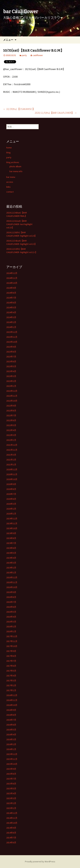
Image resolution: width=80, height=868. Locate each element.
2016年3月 (11, 739)
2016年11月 (12, 700)
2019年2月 (11, 568)
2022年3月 (11, 435)
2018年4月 (11, 617)
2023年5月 (11, 366)
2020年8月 (11, 489)
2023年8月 (11, 352)
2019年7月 (11, 543)
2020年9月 (11, 484)
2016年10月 (12, 705)
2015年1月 (11, 808)
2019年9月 (11, 533)
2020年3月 (11, 504)
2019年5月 (11, 553)
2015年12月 (12, 754)
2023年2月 (11, 381)
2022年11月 (12, 396)
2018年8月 (11, 597)
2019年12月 (12, 519)
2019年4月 (11, 558)
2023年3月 (11, 376)
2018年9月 (11, 592)
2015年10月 (12, 764)
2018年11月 (12, 582)
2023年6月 (11, 361)
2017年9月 (11, 651)
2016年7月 (11, 720)
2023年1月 (11, 386)
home (9, 148)
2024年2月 (11, 322)
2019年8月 (11, 538)
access (10, 182)
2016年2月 (11, 744)
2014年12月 (12, 813)
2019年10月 (12, 528)
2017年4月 (11, 676)
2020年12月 (12, 469)
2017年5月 (11, 671)
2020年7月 (11, 494)
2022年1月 (11, 440)
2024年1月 (11, 327)
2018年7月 (11, 602)
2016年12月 (12, 695)
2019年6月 (11, 548)
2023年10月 (12, 342)
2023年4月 (11, 371)
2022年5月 (11, 425)
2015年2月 (11, 803)
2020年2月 (11, 509)
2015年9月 (11, 769)
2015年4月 (11, 793)
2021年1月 (11, 465)
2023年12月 (12, 332)
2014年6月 (11, 843)
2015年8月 (11, 774)
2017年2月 (11, 685)
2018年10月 (12, 587)
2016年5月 (11, 730)
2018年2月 (11, 627)
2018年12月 (12, 577)
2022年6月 (11, 420)
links (8, 187)
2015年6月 (11, 784)
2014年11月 (12, 818)
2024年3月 (11, 317)
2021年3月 (11, 455)
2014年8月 (11, 833)
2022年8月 (11, 411)
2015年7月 (11, 779)
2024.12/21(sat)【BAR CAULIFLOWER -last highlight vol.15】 (19, 224)
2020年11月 (12, 474)
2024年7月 (11, 298)
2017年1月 (11, 690)
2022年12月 (12, 391)
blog (8, 152)
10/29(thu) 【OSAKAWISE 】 (19, 109)
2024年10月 (12, 283)
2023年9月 (11, 347)
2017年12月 (12, 636)
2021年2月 (11, 460)
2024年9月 (11, 288)
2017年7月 (11, 661)
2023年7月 (11, 357)
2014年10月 (12, 823)
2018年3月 (11, 622)
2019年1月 (11, 573)
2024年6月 (11, 303)
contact (10, 192)
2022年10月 (12, 401)
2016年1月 (11, 749)
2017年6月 (11, 666)
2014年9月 (11, 828)
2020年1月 (11, 514)
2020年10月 (12, 479)
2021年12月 (12, 445)
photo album (15, 166)
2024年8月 (11, 293)
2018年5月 (11, 612)
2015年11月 (12, 759)
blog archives (13, 162)
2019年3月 (11, 563)
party (24, 55)
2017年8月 (11, 656)
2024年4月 (11, 312)
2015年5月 (11, 789)
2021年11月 (12, 450)
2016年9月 (11, 710)
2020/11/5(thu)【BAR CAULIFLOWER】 (56, 113)
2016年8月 (11, 715)
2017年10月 (12, 646)
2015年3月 (11, 798)
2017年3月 (11, 681)
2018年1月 (11, 631)
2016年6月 (11, 725)
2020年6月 (11, 499)
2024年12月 (12, 273)
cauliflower (38, 55)
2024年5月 (11, 307)
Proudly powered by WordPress (40, 862)
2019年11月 (12, 523)
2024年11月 (12, 278)
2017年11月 (12, 641)
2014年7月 (11, 838)
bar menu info (16, 171)
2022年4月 (11, 430)
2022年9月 (11, 406)
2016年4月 (11, 735)
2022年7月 (11, 415)
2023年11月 (12, 337)
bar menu (11, 177)
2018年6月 (11, 607)
